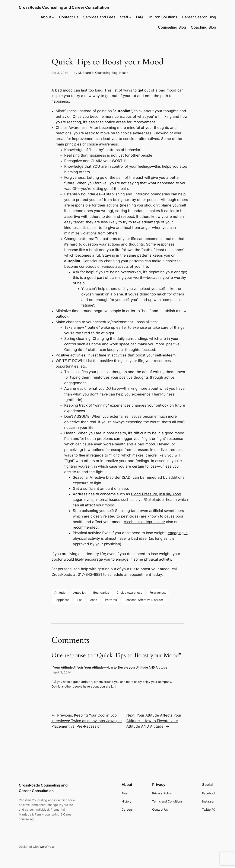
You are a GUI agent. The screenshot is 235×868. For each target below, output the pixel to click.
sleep (123, 489)
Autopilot (79, 592)
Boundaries (101, 592)
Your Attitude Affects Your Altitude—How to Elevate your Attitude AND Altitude (110, 667)
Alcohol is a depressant (144, 522)
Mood (93, 600)
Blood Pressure (144, 494)
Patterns (111, 600)
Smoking (122, 511)
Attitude (60, 592)
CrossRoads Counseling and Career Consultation (64, 7)
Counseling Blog (106, 73)
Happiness (62, 600)
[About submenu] (53, 17)
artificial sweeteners (167, 511)
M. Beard (85, 73)
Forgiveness (158, 592)
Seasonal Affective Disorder (144, 600)
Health (124, 73)
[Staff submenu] (130, 17)
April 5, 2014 (62, 672)
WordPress (47, 847)
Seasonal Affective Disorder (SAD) (103, 477)
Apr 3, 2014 (60, 73)
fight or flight (154, 439)
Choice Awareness (129, 592)
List (79, 600)
